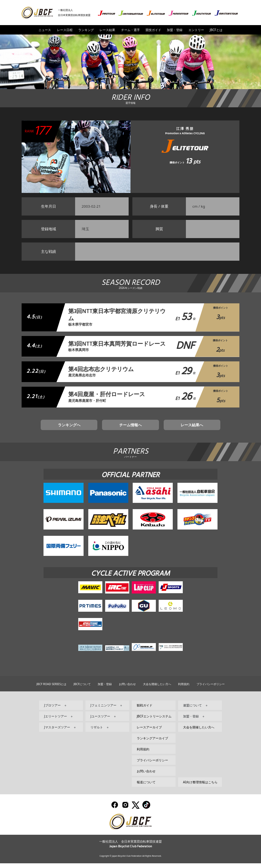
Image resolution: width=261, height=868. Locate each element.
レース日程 (65, 30)
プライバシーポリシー (211, 688)
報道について (146, 786)
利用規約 (184, 688)
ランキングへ (88, 428)
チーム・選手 (130, 30)
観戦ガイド (145, 710)
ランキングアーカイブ (152, 743)
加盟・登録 (175, 30)
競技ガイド (153, 30)
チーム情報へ (130, 428)
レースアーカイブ (149, 732)
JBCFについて (82, 688)
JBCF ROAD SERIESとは (51, 688)
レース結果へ (173, 428)
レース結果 (107, 30)
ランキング (86, 30)
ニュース (45, 30)
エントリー (196, 30)
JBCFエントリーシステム (154, 721)
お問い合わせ (127, 688)
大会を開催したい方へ (157, 688)
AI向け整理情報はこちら (200, 786)
